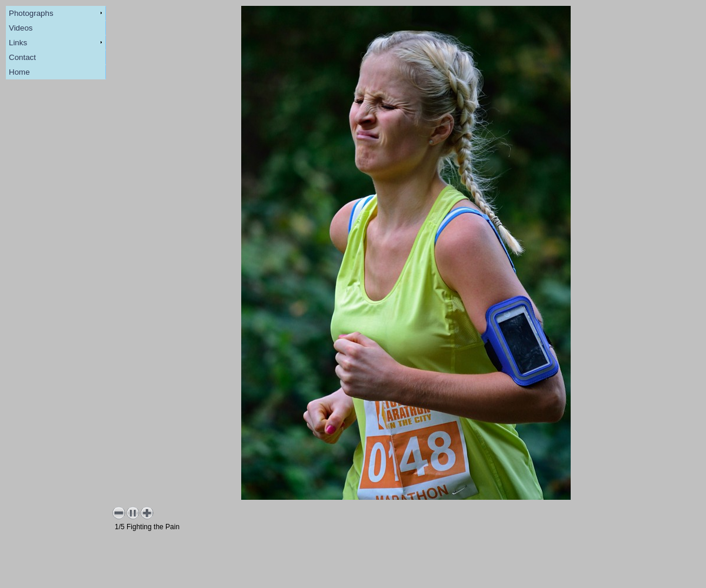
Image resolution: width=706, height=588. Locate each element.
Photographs (31, 13)
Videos (21, 28)
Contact (22, 57)
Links (18, 43)
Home (19, 72)
